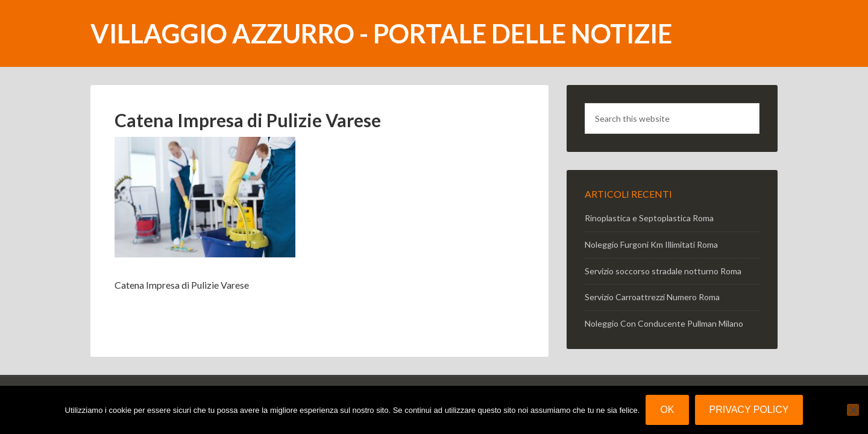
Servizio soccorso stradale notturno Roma (663, 271)
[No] (853, 410)
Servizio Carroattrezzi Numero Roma (652, 297)
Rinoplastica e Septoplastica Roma (649, 218)
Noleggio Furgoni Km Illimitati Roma (651, 244)
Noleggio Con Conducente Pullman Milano (664, 323)
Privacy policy (749, 410)
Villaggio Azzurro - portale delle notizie (381, 33)
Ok (667, 410)
